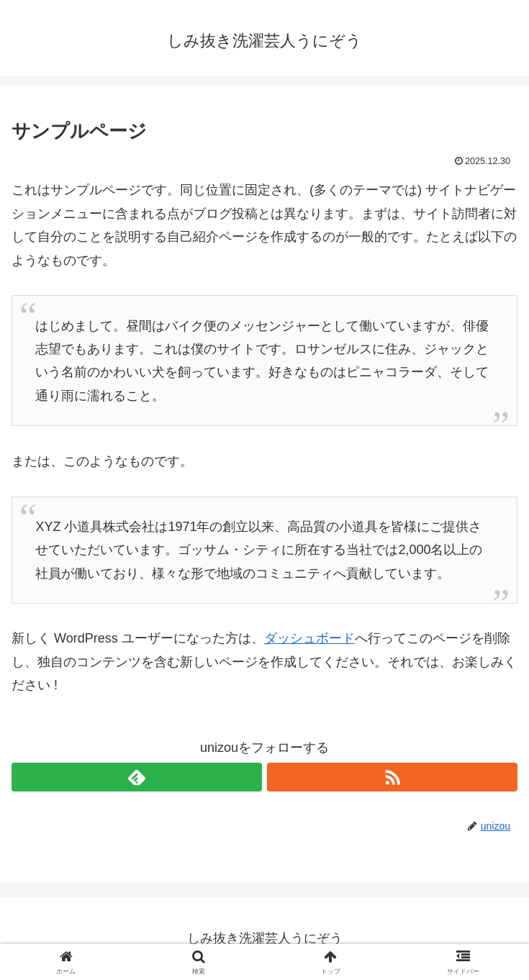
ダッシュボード (309, 638)
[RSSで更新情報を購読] (392, 777)
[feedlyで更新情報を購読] (137, 777)
